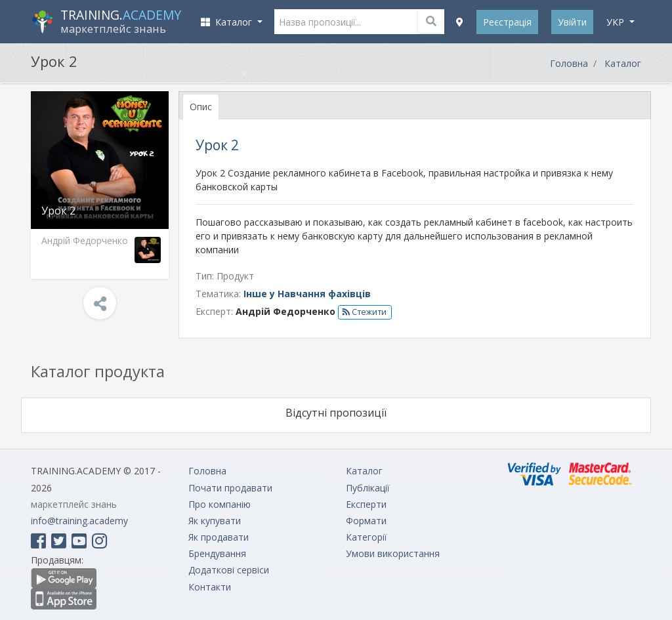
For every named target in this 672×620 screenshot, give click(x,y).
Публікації (368, 488)
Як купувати (215, 521)
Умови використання (393, 553)
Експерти (366, 504)
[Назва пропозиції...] (360, 22)
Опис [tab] (201, 107)
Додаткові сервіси (229, 570)
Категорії (367, 537)
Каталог (623, 63)
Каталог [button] (228, 22)
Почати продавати (230, 488)
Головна (569, 63)
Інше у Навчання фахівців (307, 294)
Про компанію (220, 504)
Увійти (572, 22)
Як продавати (219, 537)
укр (617, 22)
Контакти (210, 587)
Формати (366, 521)
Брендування (217, 553)
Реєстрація (507, 22)
